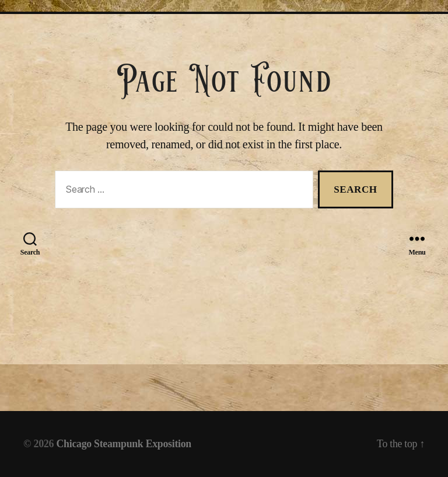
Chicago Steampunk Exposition (125, 444)
